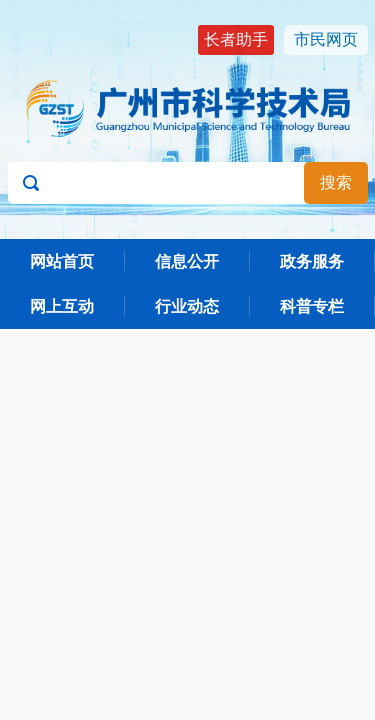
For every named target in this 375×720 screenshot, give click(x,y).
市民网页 (326, 39)
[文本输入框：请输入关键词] (188, 183)
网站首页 (62, 261)
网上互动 (62, 306)
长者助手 (236, 39)
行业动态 (187, 306)
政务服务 (312, 261)
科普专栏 (312, 306)
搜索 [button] (336, 182)
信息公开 (187, 261)
